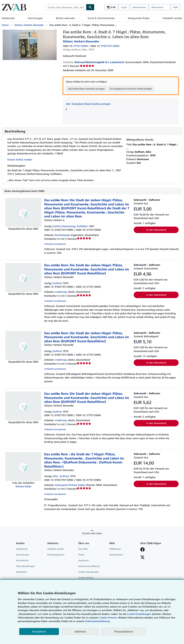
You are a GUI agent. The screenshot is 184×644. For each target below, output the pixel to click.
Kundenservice (116, 555)
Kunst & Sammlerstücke (101, 18)
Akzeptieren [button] (39, 632)
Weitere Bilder (23, 487)
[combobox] (66, 7)
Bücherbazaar (62, 235)
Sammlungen (35, 18)
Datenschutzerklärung (89, 566)
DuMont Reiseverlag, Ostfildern (70, 226)
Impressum (84, 561)
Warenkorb (21, 572)
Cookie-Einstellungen (139, 614)
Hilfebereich (115, 549)
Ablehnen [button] (80, 632)
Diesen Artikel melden (20, 159)
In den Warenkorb (156, 230)
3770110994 (80, 46)
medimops (61, 292)
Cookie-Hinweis (86, 578)
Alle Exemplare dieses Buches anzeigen (88, 104)
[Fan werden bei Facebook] (142, 550)
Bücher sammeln (65, 18)
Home (5, 25)
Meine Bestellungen (26, 566)
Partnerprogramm (56, 555)
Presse (81, 555)
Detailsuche (8, 18)
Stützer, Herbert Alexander (29, 25)
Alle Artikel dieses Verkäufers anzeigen (86, 89)
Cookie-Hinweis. (108, 617)
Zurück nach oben (92, 533)
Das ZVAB (83, 549)
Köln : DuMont (61, 476)
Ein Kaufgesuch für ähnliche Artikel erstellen (131, 89)
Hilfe (176, 7)
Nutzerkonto (139, 7)
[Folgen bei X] (142, 558)
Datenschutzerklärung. (98, 621)
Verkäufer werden (172, 18)
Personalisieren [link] (124, 631)
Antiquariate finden (139, 18)
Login (124, 7)
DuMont (57, 283)
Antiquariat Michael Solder (70, 485)
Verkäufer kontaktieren (55, 244)
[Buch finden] (90, 7)
